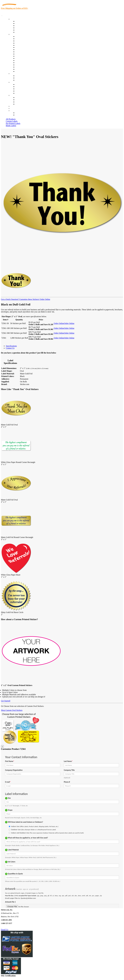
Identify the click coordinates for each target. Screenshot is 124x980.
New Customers (22, 115)
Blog (17, 87)
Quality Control (22, 39)
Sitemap (19, 104)
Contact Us (15, 95)
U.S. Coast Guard (22, 65)
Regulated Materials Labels (26, 67)
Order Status (20, 100)
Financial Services (23, 56)
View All (19, 36)
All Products (11, 119)
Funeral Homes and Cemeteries (28, 69)
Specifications (11, 346)
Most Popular (21, 30)
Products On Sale (22, 26)
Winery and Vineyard (24, 43)
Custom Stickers (17, 74)
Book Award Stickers (24, 71)
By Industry (15, 34)
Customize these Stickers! (29, 299)
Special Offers (21, 32)
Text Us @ (10, 927)
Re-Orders (15, 106)
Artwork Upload (22, 80)
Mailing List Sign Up (24, 102)
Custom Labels (12, 121)
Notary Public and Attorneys (27, 47)
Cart (12, 111)
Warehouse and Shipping (25, 52)
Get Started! (6, 701)
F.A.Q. (18, 93)
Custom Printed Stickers (25, 54)
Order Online (45, 299)
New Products (21, 28)
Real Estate (20, 63)
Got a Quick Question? (10, 299)
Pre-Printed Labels (13, 123)
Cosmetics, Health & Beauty (27, 50)
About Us (14, 82)
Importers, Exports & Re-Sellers (28, 45)
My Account (15, 108)
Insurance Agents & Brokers (27, 41)
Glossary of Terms (23, 91)
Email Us (5, 930)
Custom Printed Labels (24, 23)
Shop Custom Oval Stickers (12, 710)
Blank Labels (11, 126)
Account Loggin (22, 113)
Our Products (16, 19)
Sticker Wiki (20, 89)
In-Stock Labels (22, 21)
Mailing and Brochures (24, 58)
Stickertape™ (21, 60)
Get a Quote (20, 78)
